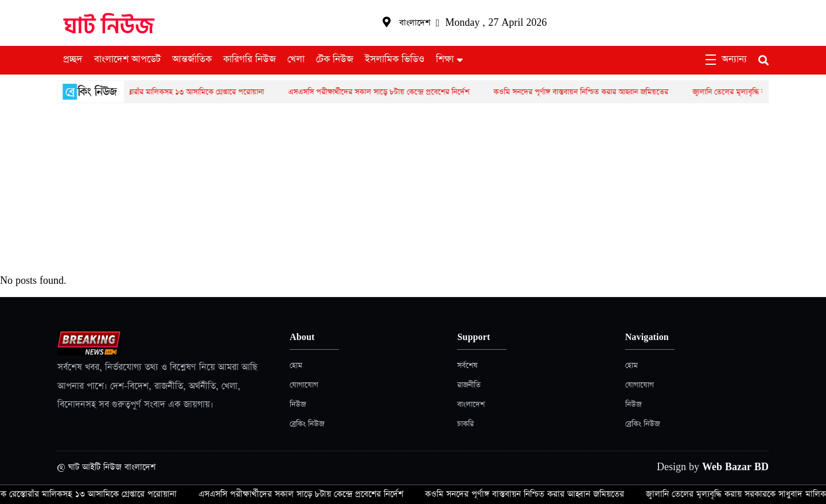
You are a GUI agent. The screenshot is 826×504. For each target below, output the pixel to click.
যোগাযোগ (304, 385)
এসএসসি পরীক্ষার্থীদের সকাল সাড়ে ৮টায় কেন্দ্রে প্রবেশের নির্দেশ (384, 92)
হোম (296, 366)
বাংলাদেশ (471, 405)
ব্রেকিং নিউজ (307, 424)
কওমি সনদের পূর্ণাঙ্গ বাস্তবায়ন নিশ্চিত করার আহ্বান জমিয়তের (586, 92)
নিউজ (298, 405)
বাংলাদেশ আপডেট (127, 60)
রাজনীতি (469, 385)
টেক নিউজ (335, 60)
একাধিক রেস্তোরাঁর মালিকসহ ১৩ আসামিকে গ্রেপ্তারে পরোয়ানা (183, 92)
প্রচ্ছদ (73, 60)
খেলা (296, 60)
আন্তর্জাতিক (192, 60)
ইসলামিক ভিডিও (395, 60)
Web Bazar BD (735, 467)
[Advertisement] (413, 189)
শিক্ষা (445, 60)
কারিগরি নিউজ (250, 60)
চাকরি (465, 424)
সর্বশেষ (467, 366)
